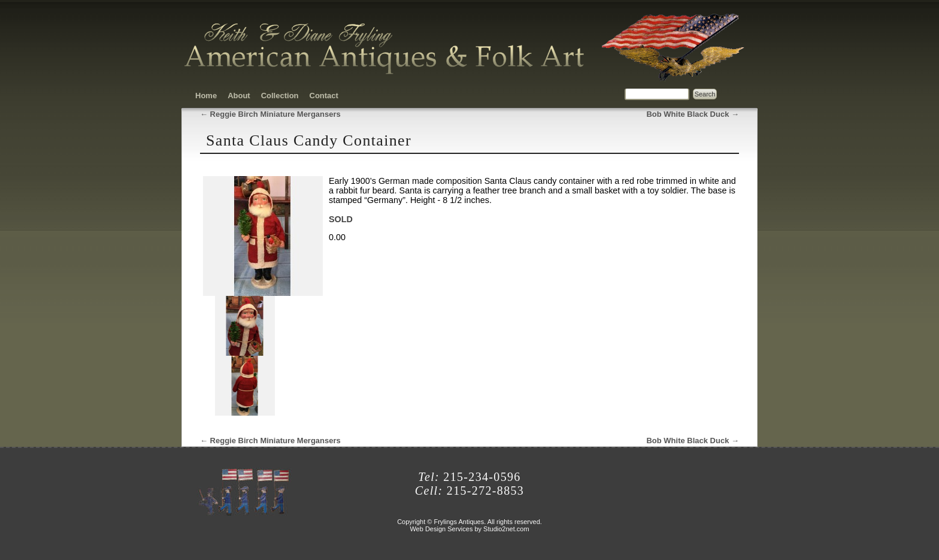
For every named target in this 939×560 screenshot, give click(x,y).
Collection (280, 96)
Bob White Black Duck (693, 114)
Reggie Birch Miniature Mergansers (270, 114)
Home (206, 96)
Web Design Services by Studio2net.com (469, 529)
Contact (324, 96)
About (239, 96)
